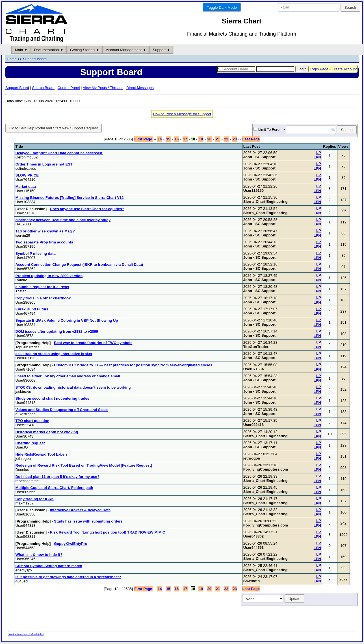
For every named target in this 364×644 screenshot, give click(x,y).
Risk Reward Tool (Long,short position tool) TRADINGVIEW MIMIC (108, 533)
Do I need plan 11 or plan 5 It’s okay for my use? (58, 477)
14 (160, 140)
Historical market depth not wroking (47, 433)
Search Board (43, 88)
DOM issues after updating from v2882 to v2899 (57, 333)
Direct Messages (140, 88)
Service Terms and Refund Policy (26, 635)
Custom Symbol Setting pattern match (49, 567)
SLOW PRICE (27, 176)
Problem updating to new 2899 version (49, 277)
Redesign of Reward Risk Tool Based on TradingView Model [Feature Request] (84, 466)
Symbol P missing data (36, 254)
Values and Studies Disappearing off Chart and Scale (62, 411)
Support (159, 50)
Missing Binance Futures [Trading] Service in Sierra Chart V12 (70, 199)
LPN (317, 158)
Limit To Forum (259, 130)
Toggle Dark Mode (222, 7)
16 (177, 140)
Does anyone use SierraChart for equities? (87, 210)
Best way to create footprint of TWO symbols (93, 344)
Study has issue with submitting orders (88, 522)
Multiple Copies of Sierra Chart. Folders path (54, 489)
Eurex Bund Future (32, 310)
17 (185, 140)
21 (218, 140)
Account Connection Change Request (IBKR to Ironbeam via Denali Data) (79, 266)
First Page (143, 140)
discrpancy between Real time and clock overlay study (63, 221)
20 (209, 140)
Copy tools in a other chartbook (43, 299)
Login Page (319, 69)
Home (12, 59)
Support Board (35, 59)
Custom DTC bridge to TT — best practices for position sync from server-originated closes (133, 366)
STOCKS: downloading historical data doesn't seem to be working (73, 388)
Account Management (124, 50)
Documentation (46, 50)
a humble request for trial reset (43, 288)
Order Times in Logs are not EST (44, 165)
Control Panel (69, 88)
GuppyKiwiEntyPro (71, 544)
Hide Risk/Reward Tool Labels (42, 455)
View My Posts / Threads (103, 88)
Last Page (251, 140)
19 (201, 140)
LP (319, 154)
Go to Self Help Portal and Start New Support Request (54, 128)
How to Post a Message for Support (182, 114)
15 (168, 140)
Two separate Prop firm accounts (44, 243)
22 (226, 140)
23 (235, 140)
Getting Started (82, 50)
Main (19, 50)
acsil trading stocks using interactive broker (54, 355)
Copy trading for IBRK (35, 500)
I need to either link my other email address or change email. (68, 377)
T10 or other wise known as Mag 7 (45, 232)
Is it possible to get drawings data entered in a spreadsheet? (68, 578)
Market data (26, 187)
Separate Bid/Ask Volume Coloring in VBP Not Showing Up (67, 321)
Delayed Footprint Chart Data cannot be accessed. (59, 154)
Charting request (30, 444)
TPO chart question (32, 422)
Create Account (344, 69)
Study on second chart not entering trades (52, 400)
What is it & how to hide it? (39, 556)
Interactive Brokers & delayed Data (80, 511)
